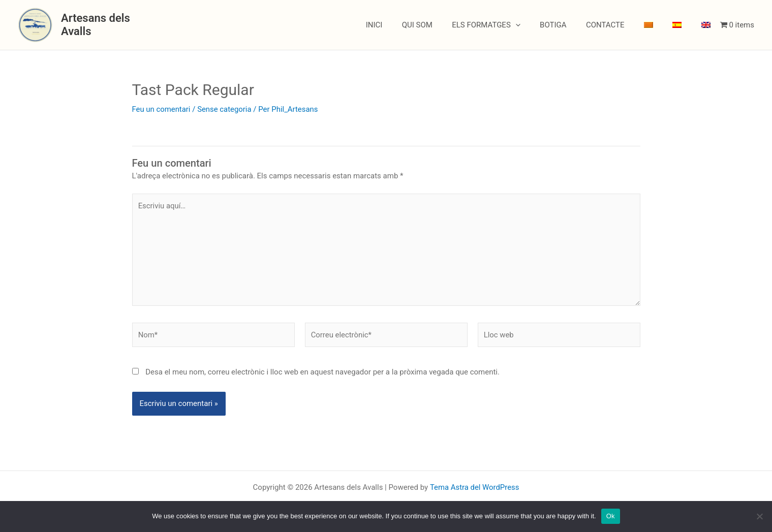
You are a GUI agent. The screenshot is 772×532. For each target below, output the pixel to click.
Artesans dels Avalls (112, 25)
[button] (539, 25)
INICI (406, 25)
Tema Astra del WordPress (474, 487)
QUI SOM (445, 25)
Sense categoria (225, 109)
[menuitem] (659, 25)
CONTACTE (620, 25)
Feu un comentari (162, 109)
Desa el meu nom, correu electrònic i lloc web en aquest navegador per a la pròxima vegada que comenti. (322, 373)
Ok (611, 516)
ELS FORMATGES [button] (509, 25)
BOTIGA (573, 25)
